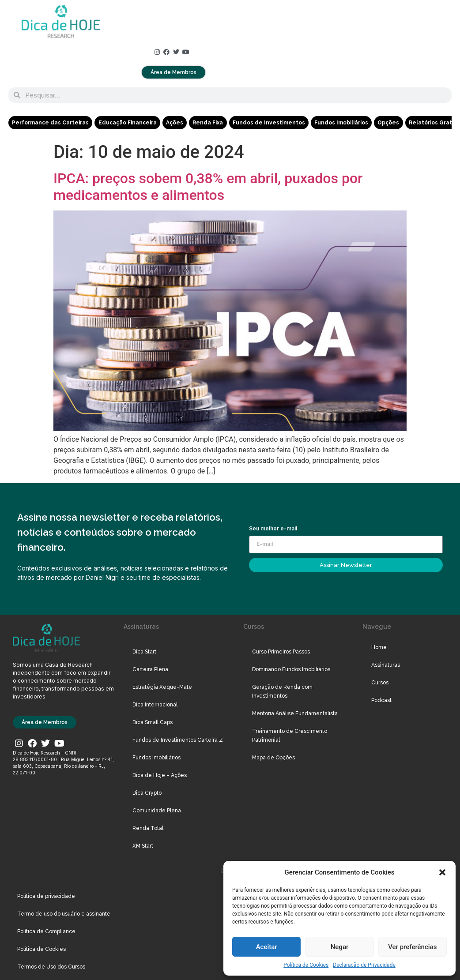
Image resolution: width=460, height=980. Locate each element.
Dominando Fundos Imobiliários (291, 669)
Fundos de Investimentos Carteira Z (178, 740)
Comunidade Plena (157, 811)
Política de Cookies (306, 965)
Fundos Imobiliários (340, 123)
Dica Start (144, 652)
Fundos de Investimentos (268, 123)
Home (379, 647)
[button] (442, 872)
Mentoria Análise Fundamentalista (295, 713)
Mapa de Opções (273, 758)
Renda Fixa (207, 123)
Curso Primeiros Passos (281, 652)
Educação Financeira (127, 123)
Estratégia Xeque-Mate (162, 687)
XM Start (143, 846)
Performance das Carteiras (50, 123)
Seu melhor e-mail (273, 529)
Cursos (380, 683)
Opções (387, 123)
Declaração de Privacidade (364, 965)
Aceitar (267, 947)
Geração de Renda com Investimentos (282, 691)
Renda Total (148, 828)
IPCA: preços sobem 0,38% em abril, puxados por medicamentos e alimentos (208, 187)
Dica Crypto (147, 793)
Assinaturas (386, 665)
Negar (340, 947)
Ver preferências (412, 947)
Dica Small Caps (153, 722)
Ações (174, 123)
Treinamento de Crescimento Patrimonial (290, 736)
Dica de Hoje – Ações (160, 775)
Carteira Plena (150, 669)
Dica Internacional (155, 705)
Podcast (381, 700)
